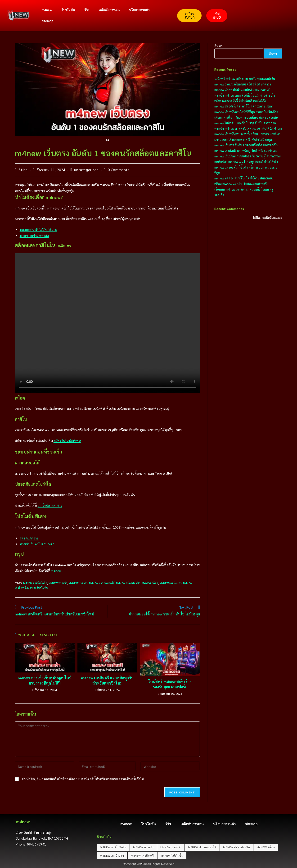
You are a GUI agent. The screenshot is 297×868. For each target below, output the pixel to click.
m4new (47, 10)
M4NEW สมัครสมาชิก (128, 583)
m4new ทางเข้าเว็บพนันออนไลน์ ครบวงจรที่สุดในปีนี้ (45, 680)
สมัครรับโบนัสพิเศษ (67, 440)
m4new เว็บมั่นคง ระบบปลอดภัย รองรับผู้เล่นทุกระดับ (247, 156)
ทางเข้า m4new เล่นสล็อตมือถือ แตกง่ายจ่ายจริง (245, 95)
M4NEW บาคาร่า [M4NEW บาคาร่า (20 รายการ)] (171, 847)
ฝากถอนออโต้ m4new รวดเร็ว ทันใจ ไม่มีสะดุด (243, 140)
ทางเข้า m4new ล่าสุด (34, 235)
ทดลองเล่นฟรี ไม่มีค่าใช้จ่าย (38, 229)
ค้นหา (218, 46)
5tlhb (23, 170)
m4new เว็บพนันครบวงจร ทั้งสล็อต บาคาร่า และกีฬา (247, 134)
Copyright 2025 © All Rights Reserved (148, 864)
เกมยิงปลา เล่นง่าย (50, 505)
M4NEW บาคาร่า (78, 583)
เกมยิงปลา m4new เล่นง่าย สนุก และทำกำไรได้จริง (246, 162)
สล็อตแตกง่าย (29, 538)
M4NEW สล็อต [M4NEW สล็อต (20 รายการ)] (266, 847)
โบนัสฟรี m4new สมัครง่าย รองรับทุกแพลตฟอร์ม (170, 684)
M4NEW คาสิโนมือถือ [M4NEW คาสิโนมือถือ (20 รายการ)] (113, 847)
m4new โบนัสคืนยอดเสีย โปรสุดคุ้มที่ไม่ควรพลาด (245, 123)
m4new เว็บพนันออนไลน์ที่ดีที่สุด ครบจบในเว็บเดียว (246, 112)
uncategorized (86, 170)
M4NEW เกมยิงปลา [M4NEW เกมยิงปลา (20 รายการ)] (112, 855)
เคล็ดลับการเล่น (109, 10)
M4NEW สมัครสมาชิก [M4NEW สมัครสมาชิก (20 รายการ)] (236, 847)
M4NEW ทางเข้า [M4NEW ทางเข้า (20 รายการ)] (143, 847)
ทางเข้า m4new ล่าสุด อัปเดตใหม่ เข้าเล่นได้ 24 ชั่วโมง (248, 128)
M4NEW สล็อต (150, 583)
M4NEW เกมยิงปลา (171, 583)
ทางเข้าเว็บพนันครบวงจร (37, 544)
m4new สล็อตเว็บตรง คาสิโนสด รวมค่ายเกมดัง (244, 106)
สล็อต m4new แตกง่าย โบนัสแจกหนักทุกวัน (241, 184)
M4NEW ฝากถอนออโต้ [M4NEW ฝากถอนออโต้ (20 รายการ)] (202, 847)
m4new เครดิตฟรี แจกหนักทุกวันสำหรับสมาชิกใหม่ (107, 680)
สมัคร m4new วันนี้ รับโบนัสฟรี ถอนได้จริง (240, 101)
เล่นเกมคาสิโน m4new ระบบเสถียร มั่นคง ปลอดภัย (246, 117)
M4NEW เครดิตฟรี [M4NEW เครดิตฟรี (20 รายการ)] (142, 855)
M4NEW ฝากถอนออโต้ (102, 583)
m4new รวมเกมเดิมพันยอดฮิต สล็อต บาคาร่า (243, 84)
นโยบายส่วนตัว (139, 10)
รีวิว (87, 10)
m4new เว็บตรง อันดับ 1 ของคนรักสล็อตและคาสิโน (246, 145)
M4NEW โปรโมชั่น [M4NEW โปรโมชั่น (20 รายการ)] (172, 855)
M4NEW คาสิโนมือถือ (35, 583)
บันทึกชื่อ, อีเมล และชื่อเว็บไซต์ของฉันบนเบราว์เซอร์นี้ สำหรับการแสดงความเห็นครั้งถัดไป (83, 779)
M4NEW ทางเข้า (58, 583)
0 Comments (119, 170)
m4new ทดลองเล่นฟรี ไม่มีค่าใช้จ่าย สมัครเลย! (243, 178)
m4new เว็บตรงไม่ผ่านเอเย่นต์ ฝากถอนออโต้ (242, 90)
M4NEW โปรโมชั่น (38, 588)
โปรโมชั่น (68, 10)
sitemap (47, 21)
